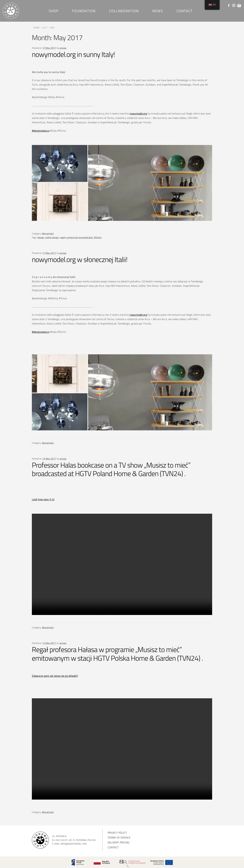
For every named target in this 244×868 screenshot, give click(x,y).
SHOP (54, 11)
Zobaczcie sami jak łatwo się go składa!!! (55, 676)
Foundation (84, 11)
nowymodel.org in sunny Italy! (73, 54)
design (41, 237)
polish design (52, 237)
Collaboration (124, 11)
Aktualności (48, 233)
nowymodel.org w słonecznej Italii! (80, 259)
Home (36, 28)
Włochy (98, 237)
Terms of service (119, 838)
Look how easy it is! (43, 499)
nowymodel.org (138, 113)
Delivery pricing (119, 842)
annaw (63, 48)
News (158, 11)
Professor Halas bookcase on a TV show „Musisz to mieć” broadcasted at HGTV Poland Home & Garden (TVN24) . (111, 469)
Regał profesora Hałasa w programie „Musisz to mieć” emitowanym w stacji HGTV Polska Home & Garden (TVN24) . (117, 654)
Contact (185, 11)
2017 (45, 28)
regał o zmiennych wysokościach (76, 237)
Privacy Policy (117, 833)
